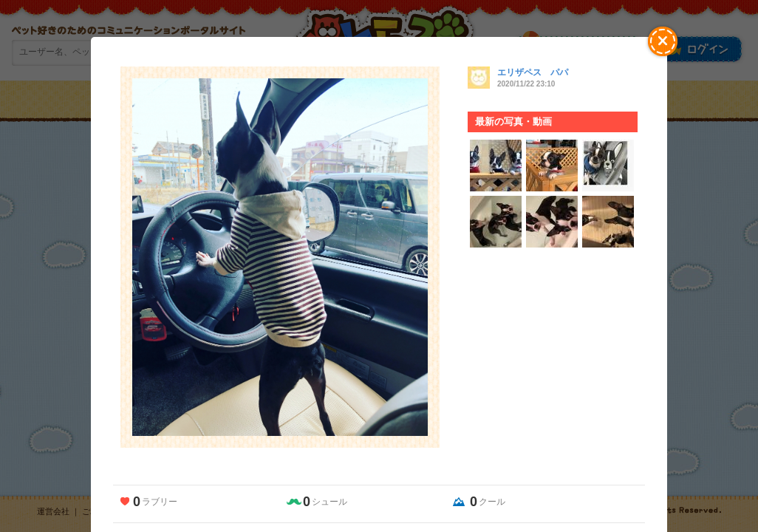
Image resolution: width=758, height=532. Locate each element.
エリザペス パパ (533, 72)
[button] (663, 41)
